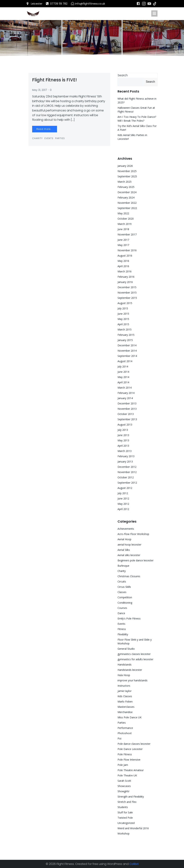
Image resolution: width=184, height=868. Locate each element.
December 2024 (127, 192)
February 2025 (126, 187)
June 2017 (123, 240)
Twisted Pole (125, 818)
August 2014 (125, 361)
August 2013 (125, 425)
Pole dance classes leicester (134, 744)
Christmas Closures (129, 576)
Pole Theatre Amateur (131, 770)
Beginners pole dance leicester (136, 560)
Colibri (134, 864)
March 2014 (125, 388)
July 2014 (123, 366)
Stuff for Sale (125, 812)
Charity (37, 138)
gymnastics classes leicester (134, 654)
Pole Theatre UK (127, 775)
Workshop (124, 833)
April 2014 (123, 382)
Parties (60, 138)
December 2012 (127, 467)
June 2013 (123, 435)
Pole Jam (123, 765)
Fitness (122, 629)
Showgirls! (123, 791)
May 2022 (123, 213)
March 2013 (125, 451)
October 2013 (126, 414)
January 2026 (125, 166)
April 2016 (123, 266)
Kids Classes (125, 696)
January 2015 (125, 340)
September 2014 (127, 356)
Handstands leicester (130, 670)
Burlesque (123, 566)
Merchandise (125, 712)
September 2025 (127, 176)
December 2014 (127, 345)
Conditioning (125, 603)
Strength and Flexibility (131, 797)
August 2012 (125, 488)
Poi (119, 738)
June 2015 (123, 314)
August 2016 (125, 256)
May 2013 (123, 440)
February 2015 (126, 335)
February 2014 (126, 393)
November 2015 (127, 293)
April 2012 (123, 509)
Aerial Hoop (124, 539)
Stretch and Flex (127, 802)
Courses (122, 608)
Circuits (122, 581)
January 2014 (125, 398)
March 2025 (125, 182)
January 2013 (125, 461)
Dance (121, 613)
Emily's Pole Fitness (129, 618)
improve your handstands (133, 680)
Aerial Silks (124, 550)
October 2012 (126, 477)
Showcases (124, 786)
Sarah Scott (124, 781)
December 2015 (127, 287)
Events (49, 138)
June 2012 (123, 498)
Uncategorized (126, 823)
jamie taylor (125, 691)
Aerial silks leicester (129, 555)
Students (123, 807)
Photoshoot (125, 733)
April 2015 (123, 324)
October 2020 (126, 219)
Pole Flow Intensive (129, 760)
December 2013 (127, 403)
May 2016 (123, 261)
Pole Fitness (125, 754)
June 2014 (123, 372)
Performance (125, 728)
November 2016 (127, 250)
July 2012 (123, 493)
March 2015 (125, 329)
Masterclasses (126, 707)
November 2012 (127, 472)
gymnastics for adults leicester (135, 659)
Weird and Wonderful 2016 (133, 828)
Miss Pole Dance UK (130, 717)
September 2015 (127, 298)
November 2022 (127, 203)
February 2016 (126, 277)
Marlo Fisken (125, 701)
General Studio (126, 649)
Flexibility (123, 634)
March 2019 (125, 224)
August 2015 (125, 303)
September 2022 (127, 208)
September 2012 (127, 483)
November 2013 (127, 409)
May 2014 (123, 377)
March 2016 (125, 271)
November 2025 (127, 171)
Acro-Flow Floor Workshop (133, 534)
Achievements (126, 529)
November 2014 (127, 351)
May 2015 (123, 319)
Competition (125, 597)
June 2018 (123, 229)
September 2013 (127, 419)
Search (123, 75)
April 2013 (123, 446)
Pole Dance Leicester (130, 749)
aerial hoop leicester (129, 545)
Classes (122, 592)
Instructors (124, 686)
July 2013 (123, 430)
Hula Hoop (124, 675)
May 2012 (123, 504)
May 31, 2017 (40, 90)
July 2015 (123, 308)
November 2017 (127, 234)
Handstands (125, 665)
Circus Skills (124, 587)
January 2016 (125, 282)
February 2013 (126, 456)
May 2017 (123, 245)
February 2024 (126, 197)
